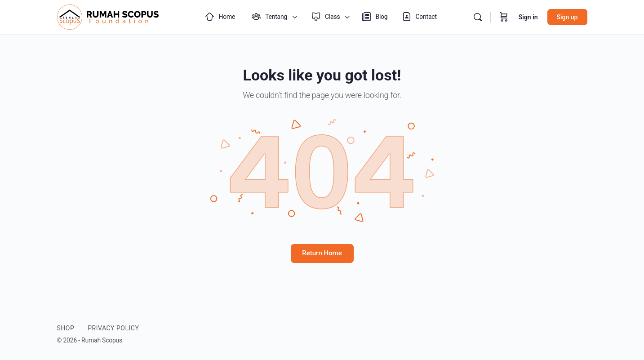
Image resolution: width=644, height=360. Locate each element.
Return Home (322, 253)
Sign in (528, 17)
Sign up (567, 17)
